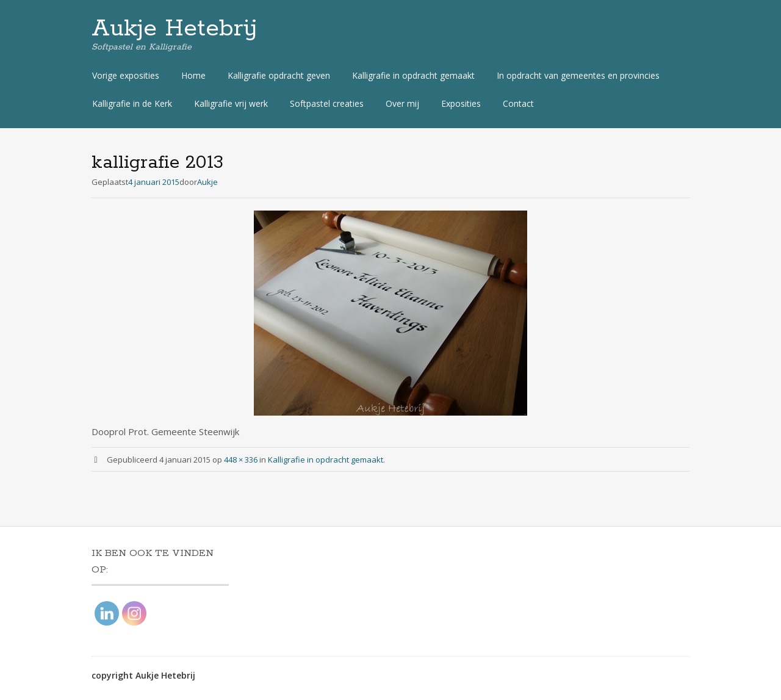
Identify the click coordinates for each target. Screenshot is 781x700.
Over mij (402, 103)
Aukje (207, 182)
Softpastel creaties (327, 103)
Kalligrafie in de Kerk (132, 103)
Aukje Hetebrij (175, 29)
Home (193, 75)
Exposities (461, 103)
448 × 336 (241, 460)
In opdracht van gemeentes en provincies (578, 75)
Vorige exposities (126, 75)
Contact (518, 103)
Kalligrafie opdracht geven (279, 75)
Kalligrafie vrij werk (231, 103)
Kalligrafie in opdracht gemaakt (413, 75)
